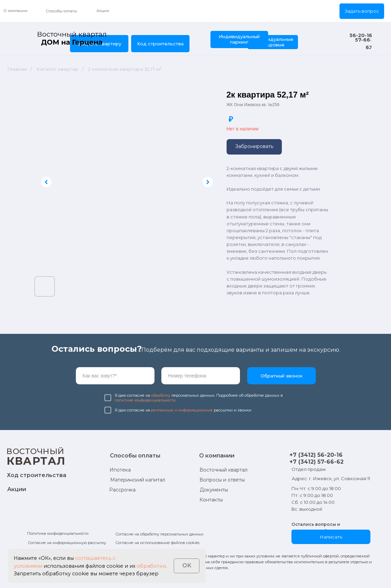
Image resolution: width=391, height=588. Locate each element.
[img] (72, 39)
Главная (17, 69)
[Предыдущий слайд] (46, 182)
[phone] (201, 376)
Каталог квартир (58, 69)
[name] (115, 376)
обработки (151, 566)
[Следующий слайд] (208, 182)
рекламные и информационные (182, 410)
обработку (161, 395)
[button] (362, 11)
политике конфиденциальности (145, 400)
